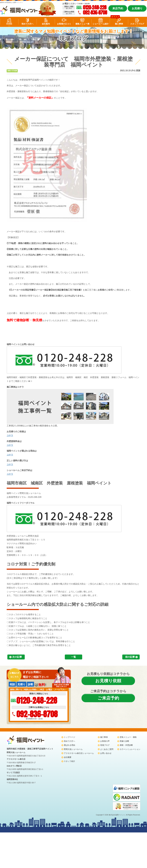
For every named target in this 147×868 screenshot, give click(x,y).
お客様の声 (105, 741)
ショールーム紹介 (101, 24)
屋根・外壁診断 (126, 745)
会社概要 (68, 757)
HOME (9, 24)
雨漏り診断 (124, 741)
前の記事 (130, 657)
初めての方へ (28, 24)
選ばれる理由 (69, 745)
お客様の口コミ (64, 24)
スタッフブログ (137, 24)
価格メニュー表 (82, 24)
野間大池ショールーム (73, 749)
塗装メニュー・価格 (128, 737)
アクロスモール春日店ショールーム (79, 753)
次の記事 (17, 657)
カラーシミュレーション (130, 749)
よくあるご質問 (107, 749)
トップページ (69, 737)
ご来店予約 (108, 698)
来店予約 (118, 8)
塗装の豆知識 (12, 71)
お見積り (137, 8)
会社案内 (46, 24)
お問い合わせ (106, 753)
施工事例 (119, 24)
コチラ (10, 435)
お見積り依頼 (108, 681)
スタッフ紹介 (69, 761)
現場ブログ (105, 745)
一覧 (73, 657)
